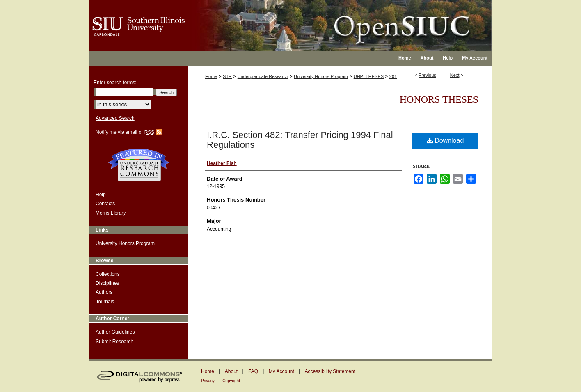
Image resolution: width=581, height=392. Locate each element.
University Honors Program (321, 76)
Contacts (105, 204)
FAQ (253, 371)
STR (227, 76)
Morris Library (111, 213)
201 (393, 76)
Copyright (231, 381)
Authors (104, 292)
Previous (427, 75)
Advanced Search (115, 118)
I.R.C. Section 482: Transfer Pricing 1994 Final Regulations (300, 140)
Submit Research (114, 342)
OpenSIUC (317, 21)
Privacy (208, 381)
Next (455, 75)
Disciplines (107, 283)
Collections (108, 274)
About (231, 371)
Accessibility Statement (330, 371)
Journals (105, 302)
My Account (281, 371)
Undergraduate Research (263, 76)
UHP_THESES (369, 76)
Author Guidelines (115, 332)
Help (101, 195)
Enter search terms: (115, 83)
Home (211, 76)
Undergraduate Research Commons (139, 165)
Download (445, 141)
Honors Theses (439, 99)
